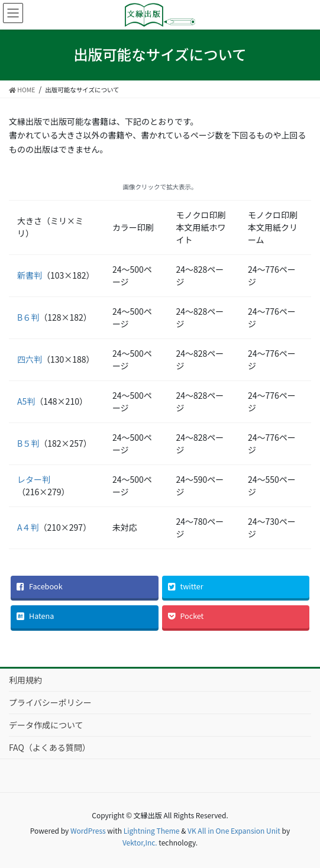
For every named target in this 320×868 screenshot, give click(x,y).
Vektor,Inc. (140, 842)
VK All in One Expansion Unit (234, 830)
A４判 (28, 527)
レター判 (34, 479)
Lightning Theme (152, 830)
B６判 (28, 317)
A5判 (26, 401)
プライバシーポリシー (50, 702)
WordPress (88, 830)
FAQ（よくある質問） (50, 747)
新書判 (30, 275)
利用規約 (25, 680)
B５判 (28, 443)
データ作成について (46, 725)
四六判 (30, 359)
